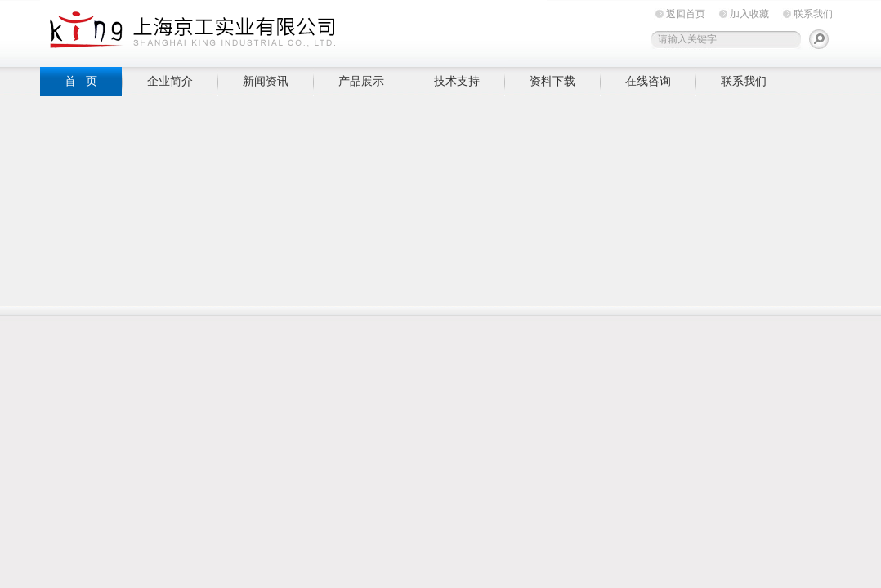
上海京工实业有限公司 (293, 31)
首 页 (81, 81)
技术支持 (457, 81)
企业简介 (170, 81)
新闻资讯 (266, 81)
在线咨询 (648, 81)
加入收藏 (749, 14)
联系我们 (813, 14)
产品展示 (361, 81)
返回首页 (686, 14)
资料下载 (552, 81)
